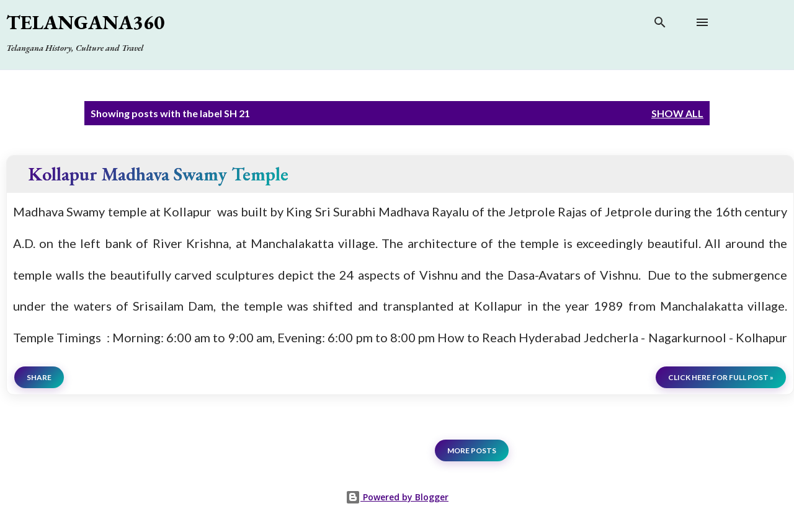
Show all (677, 113)
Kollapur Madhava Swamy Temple (158, 174)
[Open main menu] (702, 22)
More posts (472, 450)
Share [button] (39, 377)
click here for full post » (721, 377)
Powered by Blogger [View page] (397, 497)
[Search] (660, 25)
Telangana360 (85, 22)
